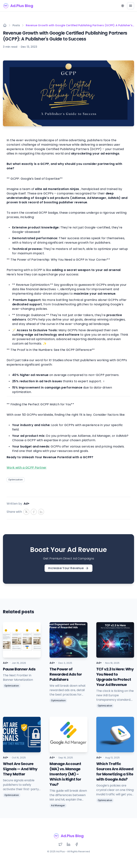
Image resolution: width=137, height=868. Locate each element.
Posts (16, 25)
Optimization (16, 480)
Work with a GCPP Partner (27, 468)
